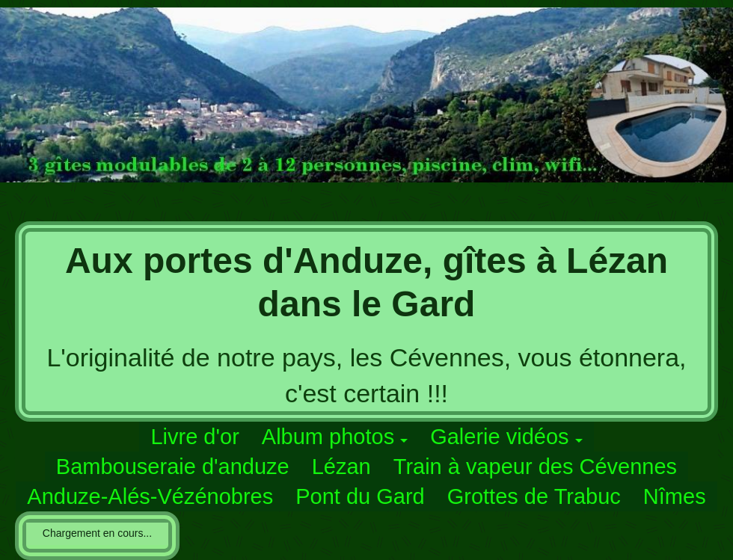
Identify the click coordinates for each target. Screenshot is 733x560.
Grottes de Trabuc (534, 496)
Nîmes (675, 496)
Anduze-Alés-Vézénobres (150, 496)
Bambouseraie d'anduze (173, 467)
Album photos (328, 437)
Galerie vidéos (499, 437)
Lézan (341, 467)
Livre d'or (194, 437)
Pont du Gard (360, 496)
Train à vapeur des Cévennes (535, 467)
